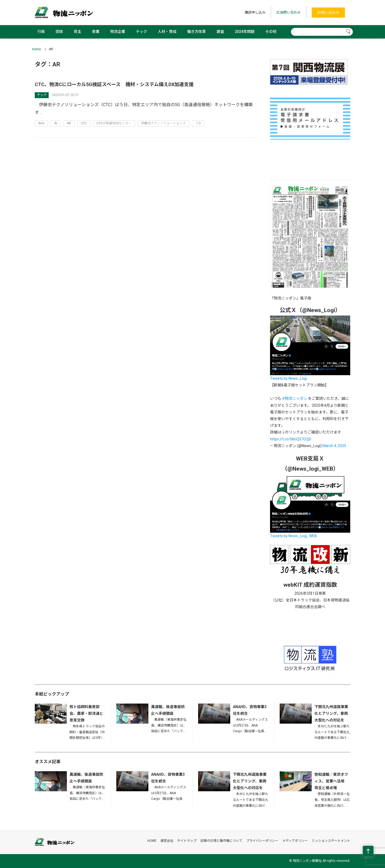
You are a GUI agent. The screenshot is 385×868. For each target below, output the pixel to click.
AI (56, 123)
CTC (84, 123)
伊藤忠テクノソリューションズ (163, 123)
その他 (271, 32)
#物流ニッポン (295, 398)
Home (36, 49)
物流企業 (118, 32)
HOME (152, 841)
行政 (41, 32)
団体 (59, 32)
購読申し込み (255, 12)
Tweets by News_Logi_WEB (293, 536)
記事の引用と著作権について (221, 841)
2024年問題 (245, 32)
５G (198, 123)
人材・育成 (167, 32)
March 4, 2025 (334, 446)
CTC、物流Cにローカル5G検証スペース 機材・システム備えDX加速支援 (114, 84)
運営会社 (167, 841)
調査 (220, 32)
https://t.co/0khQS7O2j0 (291, 439)
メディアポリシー (295, 841)
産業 (96, 32)
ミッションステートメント (331, 841)
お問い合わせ (328, 13)
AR (69, 123)
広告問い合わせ (289, 12)
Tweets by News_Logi (288, 378)
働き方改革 (197, 32)
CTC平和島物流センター (114, 123)
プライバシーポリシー (262, 841)
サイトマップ (187, 841)
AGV (41, 123)
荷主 (78, 32)
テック (141, 32)
